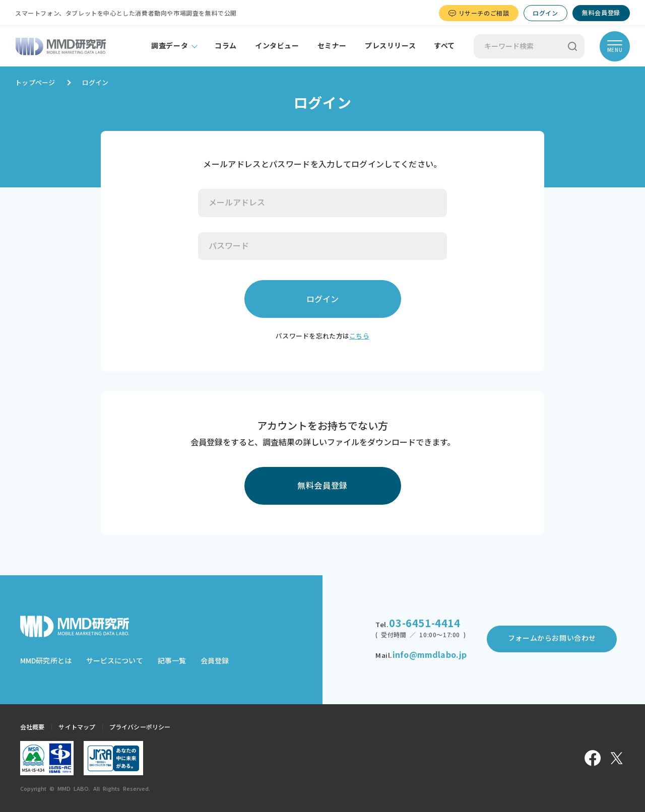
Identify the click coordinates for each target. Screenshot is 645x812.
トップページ (35, 83)
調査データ (170, 46)
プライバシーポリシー (140, 727)
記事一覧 (172, 661)
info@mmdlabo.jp (430, 655)
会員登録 (215, 661)
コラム (226, 46)
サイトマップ (77, 727)
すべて (444, 46)
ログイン (545, 13)
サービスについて (115, 661)
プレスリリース (390, 46)
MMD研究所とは (46, 661)
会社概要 (32, 727)
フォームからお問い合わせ (552, 638)
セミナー (332, 46)
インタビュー (277, 46)
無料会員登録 (601, 13)
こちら (359, 336)
